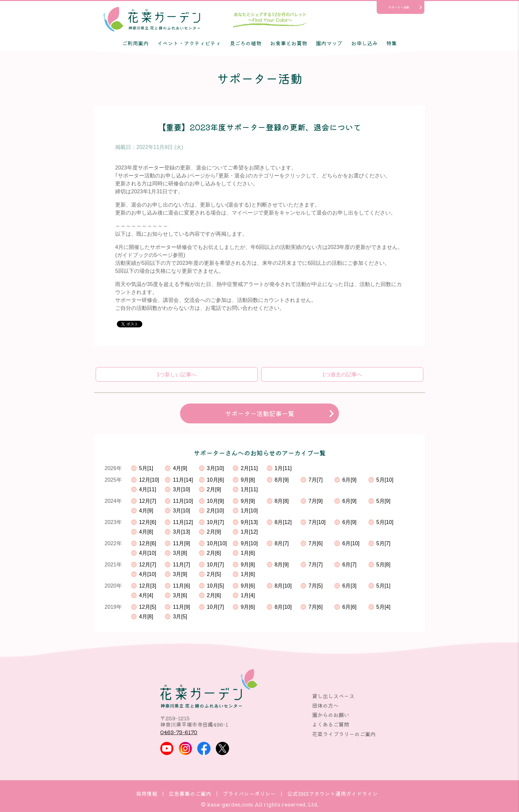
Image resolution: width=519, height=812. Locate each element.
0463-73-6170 (179, 732)
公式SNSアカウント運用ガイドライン (332, 793)
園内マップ (329, 43)
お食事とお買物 (289, 43)
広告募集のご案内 (190, 793)
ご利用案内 (135, 43)
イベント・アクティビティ (189, 43)
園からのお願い (331, 715)
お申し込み (364, 43)
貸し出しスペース (333, 696)
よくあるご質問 (331, 724)
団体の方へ (325, 705)
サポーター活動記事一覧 (260, 413)
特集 (392, 43)
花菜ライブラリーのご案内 (344, 734)
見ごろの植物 (246, 43)
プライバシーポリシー (249, 793)
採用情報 (147, 793)
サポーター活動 (399, 7)
